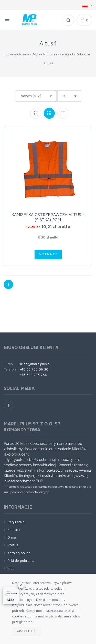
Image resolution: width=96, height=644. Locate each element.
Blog (11, 568)
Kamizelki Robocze (75, 54)
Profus (13, 545)
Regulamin (16, 522)
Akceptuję (26, 631)
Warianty (48, 254)
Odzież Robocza (44, 54)
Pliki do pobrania (21, 560)
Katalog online (19, 553)
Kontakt (14, 529)
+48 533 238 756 (33, 374)
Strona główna (17, 54)
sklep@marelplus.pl (35, 364)
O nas (12, 537)
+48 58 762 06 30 (34, 369)
